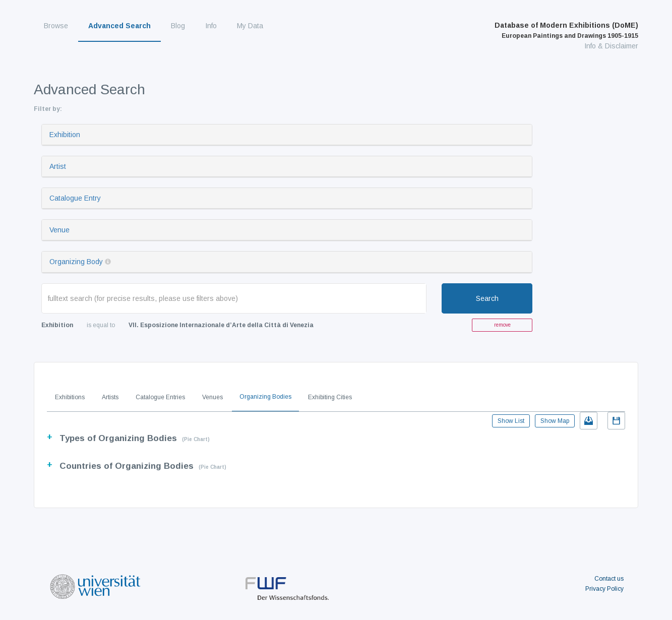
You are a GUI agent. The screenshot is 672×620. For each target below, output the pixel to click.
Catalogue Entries (160, 397)
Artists (110, 397)
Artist (58, 166)
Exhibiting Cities (330, 397)
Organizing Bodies (265, 397)
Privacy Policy (604, 589)
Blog (178, 26)
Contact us (609, 579)
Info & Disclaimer (611, 46)
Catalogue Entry (75, 198)
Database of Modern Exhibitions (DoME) (566, 30)
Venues (212, 397)
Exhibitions (70, 397)
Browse (56, 26)
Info (211, 26)
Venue (59, 230)
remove (502, 325)
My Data (250, 26)
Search (487, 298)
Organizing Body (76, 262)
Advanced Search (119, 26)
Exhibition (65, 135)
